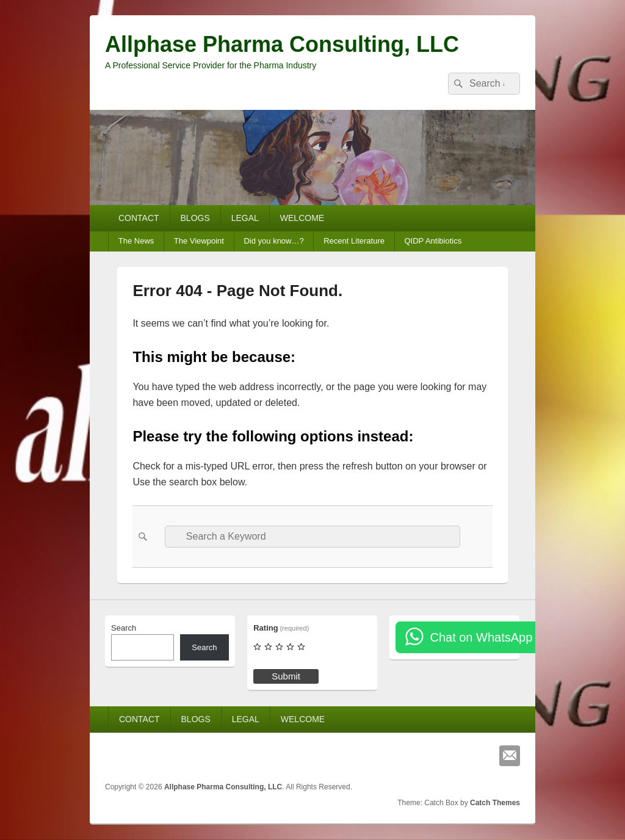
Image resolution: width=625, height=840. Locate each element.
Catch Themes (495, 803)
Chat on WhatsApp (481, 637)
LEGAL (245, 218)
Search (124, 628)
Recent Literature (354, 241)
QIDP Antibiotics (433, 241)
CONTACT (139, 218)
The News (136, 241)
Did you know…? (273, 241)
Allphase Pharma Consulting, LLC (282, 44)
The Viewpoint (199, 241)
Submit (286, 676)
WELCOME (302, 218)
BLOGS (195, 218)
